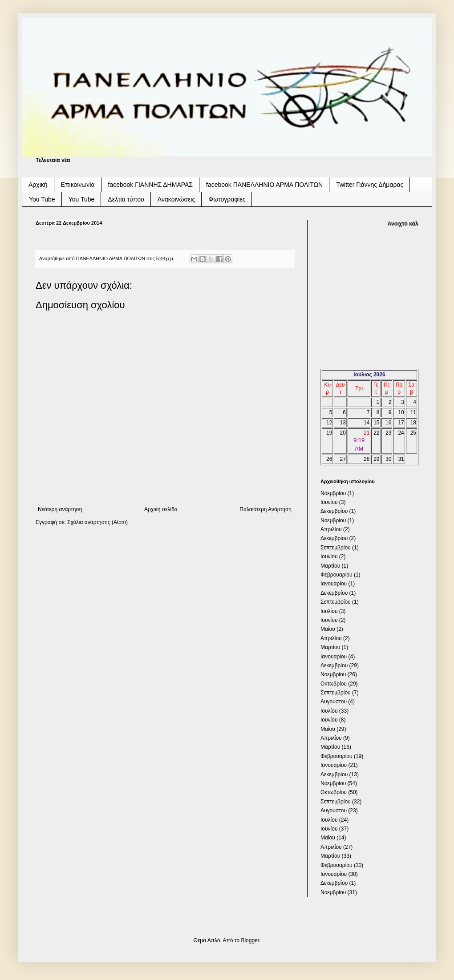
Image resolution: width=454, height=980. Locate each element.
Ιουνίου (329, 502)
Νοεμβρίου (333, 493)
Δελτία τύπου (126, 199)
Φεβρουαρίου (336, 575)
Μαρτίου (330, 566)
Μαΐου (328, 629)
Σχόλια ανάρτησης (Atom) (97, 522)
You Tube (42, 199)
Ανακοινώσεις (176, 199)
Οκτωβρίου (334, 684)
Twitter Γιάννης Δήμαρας (370, 185)
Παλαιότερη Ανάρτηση (266, 509)
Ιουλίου (329, 611)
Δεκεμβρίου (334, 511)
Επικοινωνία (78, 185)
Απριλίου (331, 529)
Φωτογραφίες (227, 199)
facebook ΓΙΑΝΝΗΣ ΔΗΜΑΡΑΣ (151, 185)
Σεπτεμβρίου (336, 548)
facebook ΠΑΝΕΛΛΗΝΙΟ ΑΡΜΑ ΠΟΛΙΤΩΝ (264, 185)
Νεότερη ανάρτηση (60, 509)
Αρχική (38, 185)
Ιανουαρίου (334, 584)
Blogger (250, 940)
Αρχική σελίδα (161, 509)
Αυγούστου (334, 702)
